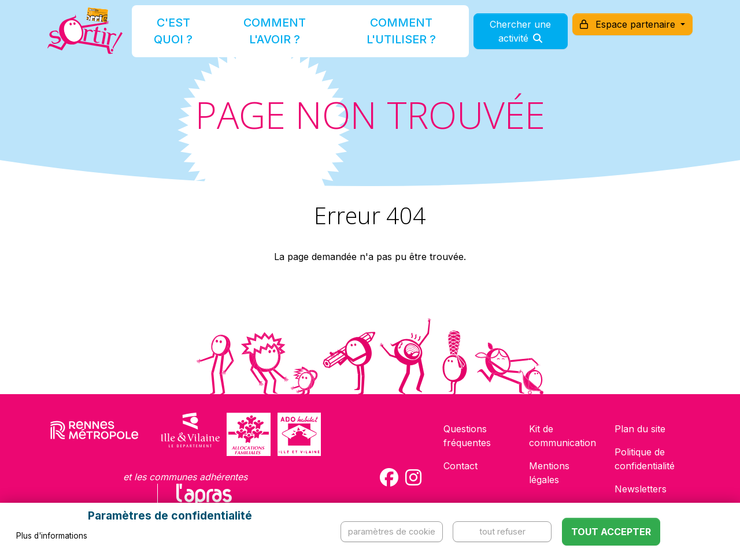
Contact (460, 466)
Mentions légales (549, 473)
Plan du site (640, 429)
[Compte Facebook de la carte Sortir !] (389, 477)
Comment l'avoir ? (274, 37)
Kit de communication (563, 436)
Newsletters (641, 489)
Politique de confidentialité (645, 459)
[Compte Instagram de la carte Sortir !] (413, 477)
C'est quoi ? (186, 37)
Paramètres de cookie (392, 531)
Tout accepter (611, 532)
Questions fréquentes (467, 436)
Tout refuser (502, 531)
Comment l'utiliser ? (383, 37)
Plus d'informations (52, 536)
